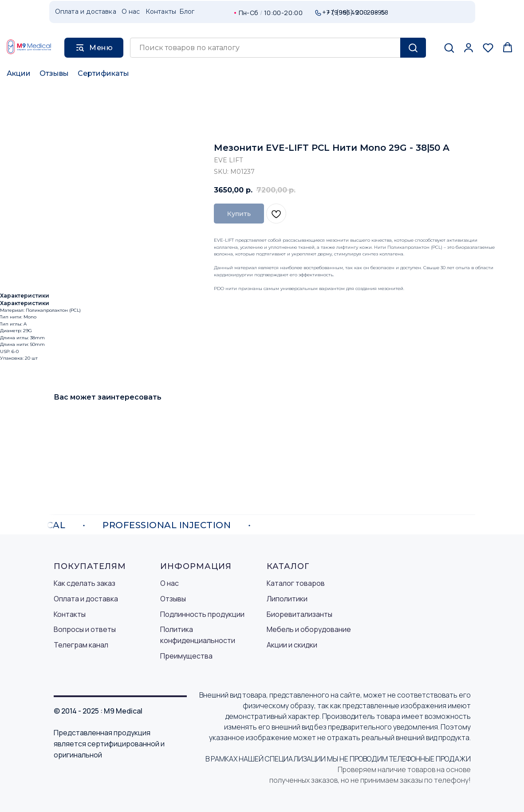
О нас (169, 583)
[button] (449, 47)
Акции (19, 73)
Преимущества (186, 656)
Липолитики (287, 599)
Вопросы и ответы (85, 629)
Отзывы (54, 73)
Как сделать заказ (85, 583)
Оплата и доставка (86, 599)
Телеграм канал (81, 645)
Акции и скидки (292, 645)
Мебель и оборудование (309, 629)
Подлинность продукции (202, 614)
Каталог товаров (296, 583)
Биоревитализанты (299, 614)
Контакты (70, 614)
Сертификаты (103, 73)
